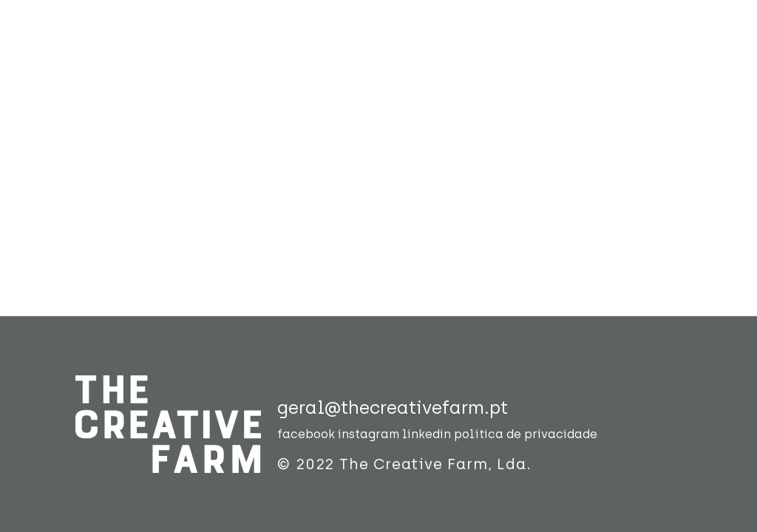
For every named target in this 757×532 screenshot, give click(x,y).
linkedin (427, 434)
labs (455, 71)
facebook (306, 434)
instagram (369, 434)
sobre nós (285, 82)
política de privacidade (526, 434)
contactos (608, 71)
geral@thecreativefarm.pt (393, 407)
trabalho (373, 71)
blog (519, 71)
